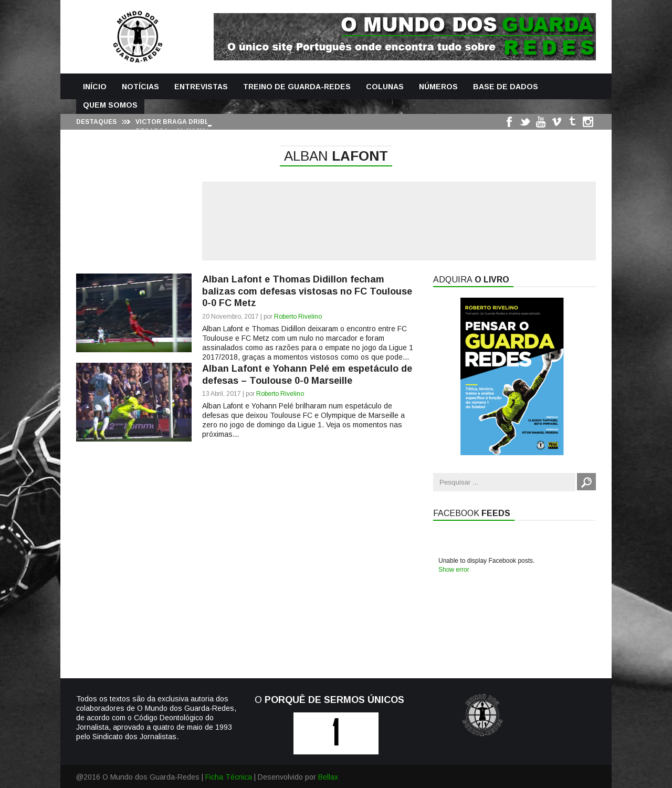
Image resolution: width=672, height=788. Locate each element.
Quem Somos (110, 105)
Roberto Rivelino (298, 317)
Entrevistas (201, 87)
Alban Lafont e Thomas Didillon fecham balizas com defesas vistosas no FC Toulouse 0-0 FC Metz (307, 291)
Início (95, 87)
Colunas (385, 87)
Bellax (328, 777)
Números (438, 87)
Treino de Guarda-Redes (297, 87)
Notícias (140, 87)
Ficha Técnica (229, 777)
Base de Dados (506, 87)
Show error (454, 570)
